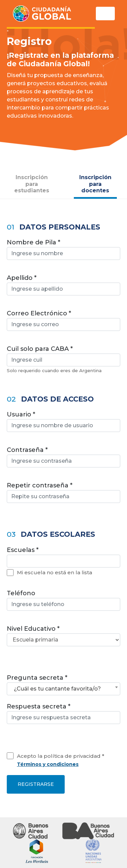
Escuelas (21, 550)
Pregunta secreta (35, 678)
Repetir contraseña (38, 485)
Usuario (19, 414)
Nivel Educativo (31, 629)
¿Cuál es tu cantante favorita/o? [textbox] (57, 689)
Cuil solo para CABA (38, 349)
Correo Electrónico (37, 313)
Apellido (20, 278)
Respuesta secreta (37, 706)
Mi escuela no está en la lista (55, 572)
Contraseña (25, 450)
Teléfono (21, 593)
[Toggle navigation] (105, 14)
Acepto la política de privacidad (59, 756)
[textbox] (11, 561)
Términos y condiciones (48, 764)
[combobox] (63, 561)
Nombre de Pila (31, 242)
